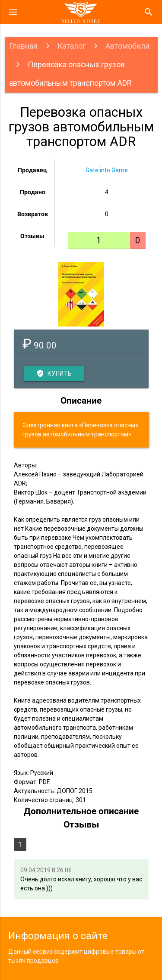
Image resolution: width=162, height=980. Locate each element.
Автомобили (127, 46)
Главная (23, 46)
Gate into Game (107, 170)
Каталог (71, 46)
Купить (54, 373)
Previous (18, 294)
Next (144, 294)
